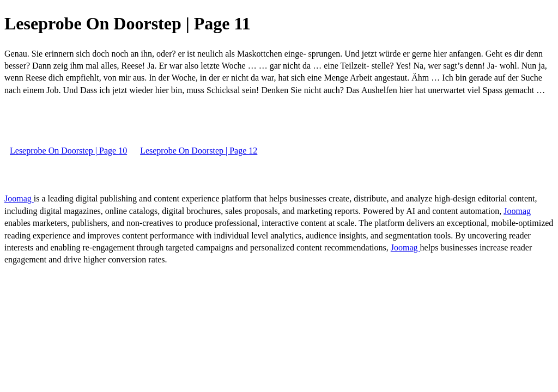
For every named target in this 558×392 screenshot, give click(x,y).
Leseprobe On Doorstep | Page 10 (68, 151)
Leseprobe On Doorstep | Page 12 (199, 151)
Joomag (19, 198)
